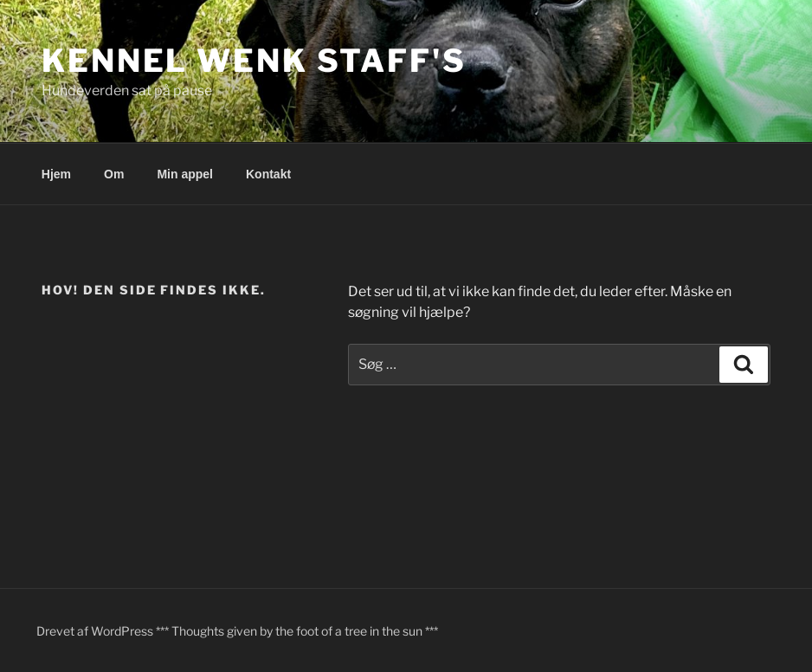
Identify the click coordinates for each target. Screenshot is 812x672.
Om (114, 174)
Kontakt (268, 174)
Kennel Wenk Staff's (254, 61)
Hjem (56, 174)
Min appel (185, 174)
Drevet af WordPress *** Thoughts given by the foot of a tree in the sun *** (237, 631)
